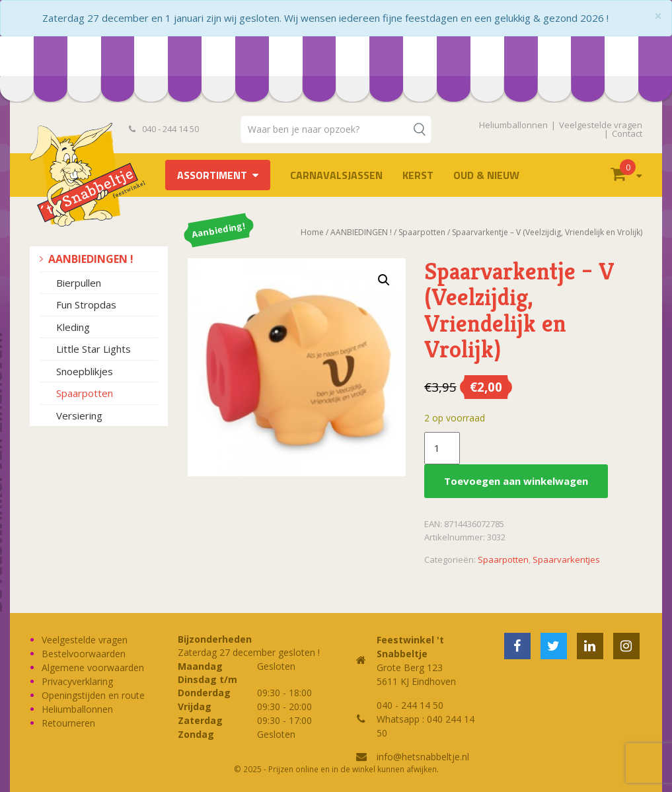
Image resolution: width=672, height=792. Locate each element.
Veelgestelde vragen (601, 125)
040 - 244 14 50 (164, 129)
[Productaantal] (442, 449)
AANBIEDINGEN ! (91, 259)
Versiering (79, 415)
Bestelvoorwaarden (84, 654)
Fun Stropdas (86, 305)
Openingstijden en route (93, 695)
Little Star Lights (93, 349)
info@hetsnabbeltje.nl (423, 757)
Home (312, 232)
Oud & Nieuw (486, 175)
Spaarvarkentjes (566, 559)
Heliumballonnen (513, 125)
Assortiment (212, 175)
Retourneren (68, 723)
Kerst (418, 175)
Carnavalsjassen (336, 175)
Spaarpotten (85, 393)
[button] (384, 280)
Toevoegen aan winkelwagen (516, 481)
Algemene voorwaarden (93, 667)
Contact (627, 133)
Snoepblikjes (85, 371)
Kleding (73, 327)
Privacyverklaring (77, 681)
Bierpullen (79, 283)
